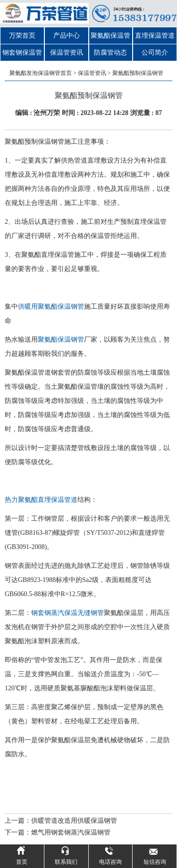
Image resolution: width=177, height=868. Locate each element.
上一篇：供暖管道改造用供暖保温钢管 (61, 821)
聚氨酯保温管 (110, 36)
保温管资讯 (67, 53)
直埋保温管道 (155, 36)
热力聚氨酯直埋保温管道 (41, 500)
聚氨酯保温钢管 (61, 340)
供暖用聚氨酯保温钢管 (51, 307)
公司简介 (155, 53)
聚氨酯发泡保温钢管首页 (41, 73)
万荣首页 (22, 36)
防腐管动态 (110, 53)
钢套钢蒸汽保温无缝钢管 (67, 613)
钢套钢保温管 (22, 53)
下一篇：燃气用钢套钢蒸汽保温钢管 (58, 832)
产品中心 (67, 36)
